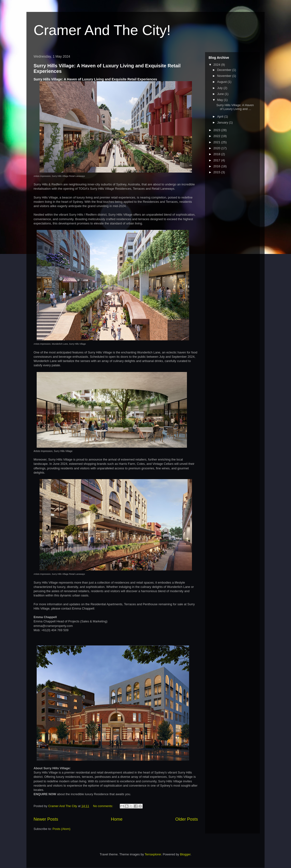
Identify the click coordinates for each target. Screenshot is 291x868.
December (225, 70)
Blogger (185, 854)
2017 (217, 160)
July (220, 88)
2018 (217, 154)
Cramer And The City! (102, 30)
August (222, 82)
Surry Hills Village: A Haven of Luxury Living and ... (235, 107)
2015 (217, 172)
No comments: (103, 806)
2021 (217, 142)
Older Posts (187, 819)
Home (117, 819)
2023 (217, 130)
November (225, 76)
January (223, 122)
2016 (217, 166)
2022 (217, 136)
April (221, 117)
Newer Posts (46, 819)
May (221, 100)
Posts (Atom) (62, 829)
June (221, 94)
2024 (217, 65)
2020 (217, 148)
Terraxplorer (153, 854)
